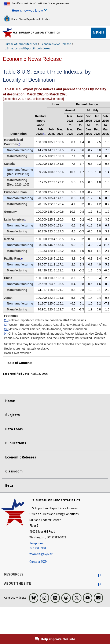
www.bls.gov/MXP (41, 554)
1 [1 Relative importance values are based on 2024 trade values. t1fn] (44, 134)
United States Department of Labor (27, 19)
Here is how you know (27, 10)
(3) (6, 329)
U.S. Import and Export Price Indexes (27, 48)
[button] (100, 575)
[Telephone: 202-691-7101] (55, 546)
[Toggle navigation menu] (98, 33)
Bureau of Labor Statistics (21, 44)
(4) (6, 334)
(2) (6, 325)
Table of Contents (19, 363)
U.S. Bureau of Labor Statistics (36, 32)
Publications (16, 443)
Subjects (12, 415)
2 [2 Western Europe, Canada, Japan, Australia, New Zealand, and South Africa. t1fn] (19, 144)
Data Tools (14, 429)
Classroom (14, 471)
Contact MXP (38, 562)
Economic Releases (21, 457)
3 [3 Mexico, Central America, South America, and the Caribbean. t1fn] (25, 219)
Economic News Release (56, 44)
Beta (9, 485)
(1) (6, 320)
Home (10, 401)
